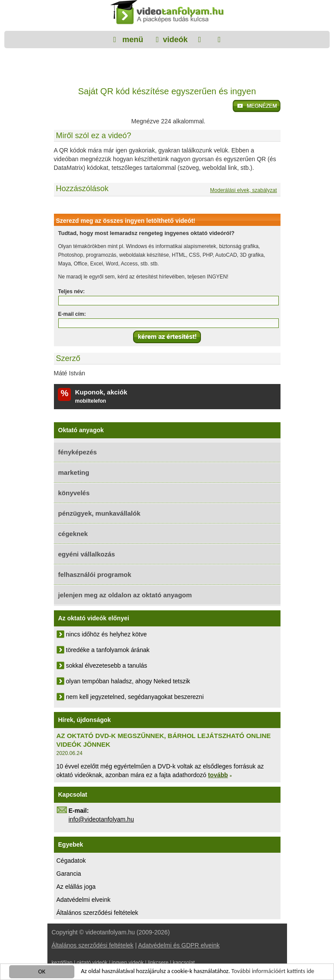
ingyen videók (128, 963)
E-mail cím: (72, 314)
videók (175, 40)
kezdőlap (62, 963)
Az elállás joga (76, 887)
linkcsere (158, 963)
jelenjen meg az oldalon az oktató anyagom (125, 595)
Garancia (69, 874)
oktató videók (92, 963)
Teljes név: (72, 291)
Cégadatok (71, 861)
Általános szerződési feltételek (97, 913)
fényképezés (78, 452)
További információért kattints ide (273, 972)
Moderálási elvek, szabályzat (243, 190)
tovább (218, 775)
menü (132, 40)
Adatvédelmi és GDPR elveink (179, 945)
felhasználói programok (95, 574)
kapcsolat (184, 963)
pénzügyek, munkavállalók (99, 513)
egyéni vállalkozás (87, 554)
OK (42, 972)
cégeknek (73, 534)
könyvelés (74, 493)
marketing (74, 472)
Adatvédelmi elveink (84, 900)
